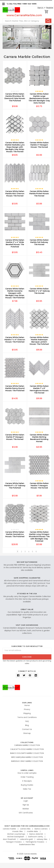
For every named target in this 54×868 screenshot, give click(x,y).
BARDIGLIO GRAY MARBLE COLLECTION (27, 761)
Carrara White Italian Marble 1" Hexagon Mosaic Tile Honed (39, 486)
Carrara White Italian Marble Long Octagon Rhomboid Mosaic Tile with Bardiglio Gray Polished (39, 536)
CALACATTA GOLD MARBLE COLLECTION (27, 749)
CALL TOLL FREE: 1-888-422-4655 (22, 4)
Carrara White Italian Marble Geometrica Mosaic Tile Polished (15, 534)
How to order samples (27, 773)
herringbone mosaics (35, 842)
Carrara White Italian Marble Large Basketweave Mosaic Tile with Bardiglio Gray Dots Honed (39, 98)
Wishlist (26, 809)
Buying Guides (27, 785)
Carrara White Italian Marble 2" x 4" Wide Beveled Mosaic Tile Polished (15, 243)
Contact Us (27, 729)
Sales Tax (27, 789)
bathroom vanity (36, 837)
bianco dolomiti (36, 834)
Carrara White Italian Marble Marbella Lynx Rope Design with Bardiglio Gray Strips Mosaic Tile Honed (15, 147)
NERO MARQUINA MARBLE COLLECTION (27, 757)
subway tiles (42, 839)
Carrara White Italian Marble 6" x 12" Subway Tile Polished (15, 486)
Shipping (27, 713)
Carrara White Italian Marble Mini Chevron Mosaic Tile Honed (15, 194)
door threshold (10, 839)
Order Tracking (27, 777)
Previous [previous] (7, 30)
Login (26, 801)
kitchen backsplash (16, 837)
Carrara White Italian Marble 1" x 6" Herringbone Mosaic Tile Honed (39, 389)
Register (50, 8)
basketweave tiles (27, 844)
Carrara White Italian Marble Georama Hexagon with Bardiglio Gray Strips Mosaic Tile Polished (15, 293)
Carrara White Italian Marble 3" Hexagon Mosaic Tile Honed (15, 437)
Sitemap (27, 733)
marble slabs (33, 831)
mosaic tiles (18, 831)
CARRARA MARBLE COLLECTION (27, 745)
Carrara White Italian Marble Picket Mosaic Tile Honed (39, 194)
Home (27, 705)
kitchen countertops (17, 834)
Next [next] (47, 30)
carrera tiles (26, 829)
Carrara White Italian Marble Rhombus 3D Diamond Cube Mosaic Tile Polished (15, 97)
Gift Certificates (26, 813)
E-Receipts (27, 781)
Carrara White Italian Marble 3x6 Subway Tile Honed (39, 242)
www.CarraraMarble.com (24, 15)
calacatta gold (27, 839)
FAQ (27, 721)
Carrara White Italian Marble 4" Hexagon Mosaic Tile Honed (39, 145)
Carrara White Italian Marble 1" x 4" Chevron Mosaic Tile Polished (15, 340)
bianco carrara (41, 829)
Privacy (27, 709)
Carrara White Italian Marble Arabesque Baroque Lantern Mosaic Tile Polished (39, 341)
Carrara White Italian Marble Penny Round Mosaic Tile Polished (15, 388)
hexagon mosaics (14, 842)
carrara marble (10, 829)
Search (48, 21)
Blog (27, 725)
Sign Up (26, 805)
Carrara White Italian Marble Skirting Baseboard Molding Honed (39, 438)
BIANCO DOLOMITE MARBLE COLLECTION (27, 753)
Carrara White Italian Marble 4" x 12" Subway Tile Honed (39, 291)
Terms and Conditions (27, 717)
